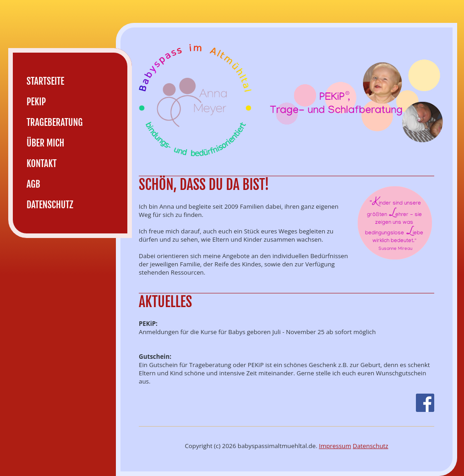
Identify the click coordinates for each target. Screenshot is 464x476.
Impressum (335, 446)
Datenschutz (371, 446)
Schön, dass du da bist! (204, 185)
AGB (33, 184)
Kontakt (42, 164)
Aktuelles (165, 302)
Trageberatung (55, 122)
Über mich (45, 143)
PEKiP (36, 102)
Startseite (45, 81)
